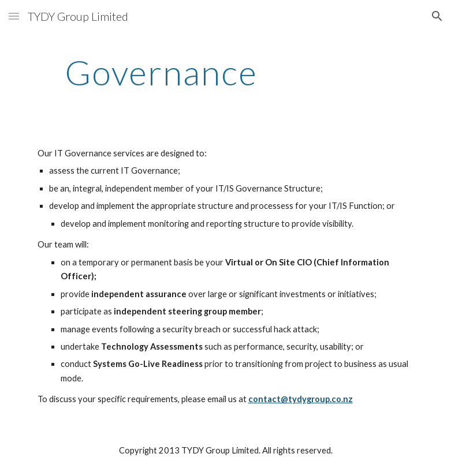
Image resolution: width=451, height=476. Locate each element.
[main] (161, 72)
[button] (14, 16)
